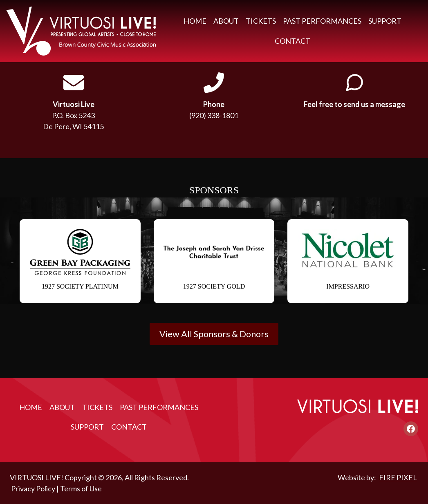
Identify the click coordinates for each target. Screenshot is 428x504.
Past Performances (322, 21)
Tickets (261, 21)
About (226, 21)
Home (195, 21)
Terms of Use (81, 488)
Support (385, 21)
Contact (292, 41)
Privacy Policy (33, 488)
